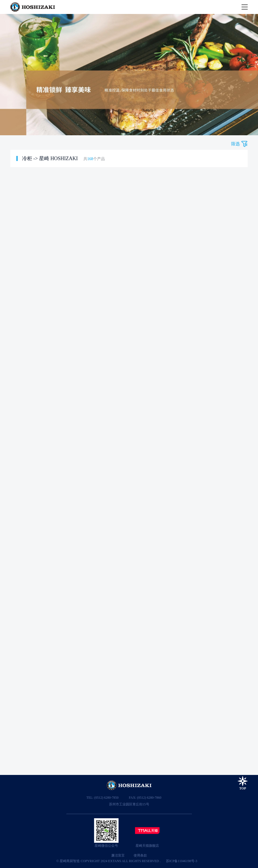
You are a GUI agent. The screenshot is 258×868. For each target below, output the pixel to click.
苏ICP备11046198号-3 (182, 861)
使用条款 (140, 855)
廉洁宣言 (118, 855)
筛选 (235, 144)
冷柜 (27, 158)
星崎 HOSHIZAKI (58, 158)
